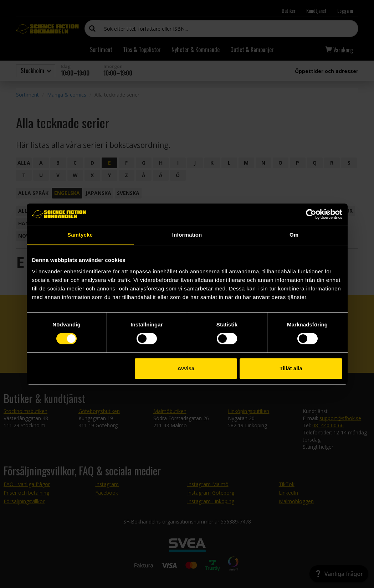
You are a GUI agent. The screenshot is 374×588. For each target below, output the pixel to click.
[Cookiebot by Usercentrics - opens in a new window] (311, 214)
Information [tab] (187, 235)
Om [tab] (294, 235)
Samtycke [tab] (80, 235)
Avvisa (186, 368)
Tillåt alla (291, 368)
